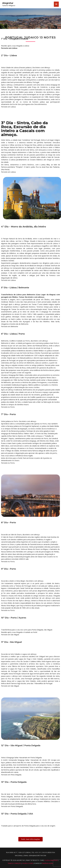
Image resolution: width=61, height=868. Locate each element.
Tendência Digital (47, 863)
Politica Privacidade (51, 860)
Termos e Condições (15, 863)
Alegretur (8, 3)
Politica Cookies (28, 863)
